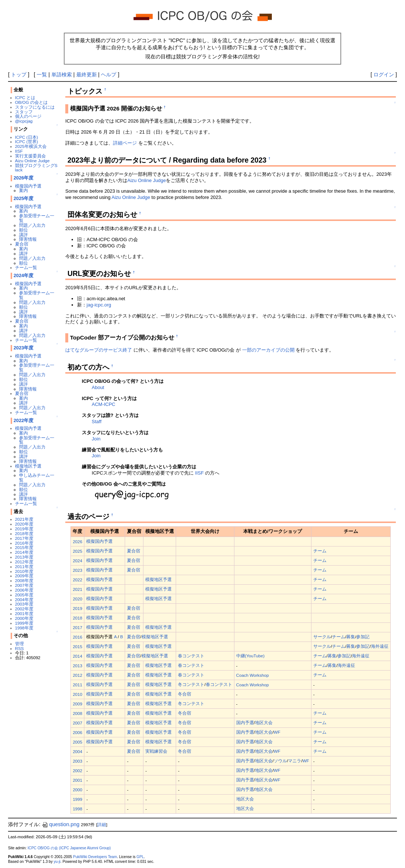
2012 (77, 675)
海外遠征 (380, 646)
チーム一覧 (26, 267)
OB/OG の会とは (31, 102)
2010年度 (24, 571)
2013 (77, 666)
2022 (77, 580)
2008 (77, 713)
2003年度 (24, 604)
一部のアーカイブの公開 (268, 350)
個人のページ (28, 116)
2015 (77, 647)
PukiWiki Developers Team (95, 857)
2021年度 (24, 519)
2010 (77, 694)
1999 (77, 799)
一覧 (42, 75)
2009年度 (24, 576)
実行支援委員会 (30, 156)
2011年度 (24, 566)
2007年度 (24, 585)
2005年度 (24, 595)
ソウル (280, 761)
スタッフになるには (35, 107)
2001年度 (24, 613)
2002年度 (24, 609)
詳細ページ (125, 143)
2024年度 (24, 275)
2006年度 (24, 590)
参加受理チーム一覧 (37, 218)
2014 (77, 656)
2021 (77, 589)
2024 (77, 561)
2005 (77, 742)
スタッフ (24, 112)
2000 (77, 790)
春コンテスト (191, 656)
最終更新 (87, 75)
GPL (140, 857)
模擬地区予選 (28, 466)
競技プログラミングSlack (36, 168)
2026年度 (24, 178)
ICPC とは (25, 97)
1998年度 (24, 628)
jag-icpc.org (99, 305)
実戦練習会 (156, 751)
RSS (19, 648)
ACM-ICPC (103, 404)
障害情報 (28, 239)
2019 (77, 608)
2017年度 (24, 538)
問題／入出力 (32, 225)
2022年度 (24, 420)
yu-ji (57, 862)
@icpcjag (24, 121)
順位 (23, 230)
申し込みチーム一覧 (37, 477)
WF (277, 732)
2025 (77, 551)
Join (96, 439)
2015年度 (24, 547)
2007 (77, 723)
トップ (19, 75)
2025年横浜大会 (31, 146)
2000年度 (24, 618)
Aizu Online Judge (32, 161)
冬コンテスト (191, 684)
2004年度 (24, 600)
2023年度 (24, 348)
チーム (320, 551)
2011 (77, 685)
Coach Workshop (253, 675)
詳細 (102, 825)
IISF (19, 151)
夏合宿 (22, 244)
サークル (322, 637)
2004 (77, 751)
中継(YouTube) (251, 656)
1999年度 (24, 623)
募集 (351, 637)
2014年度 (24, 552)
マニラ (295, 761)
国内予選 (245, 722)
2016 (77, 637)
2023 (77, 570)
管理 (19, 644)
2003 (77, 761)
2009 (77, 704)
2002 (77, 771)
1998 (77, 809)
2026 (77, 542)
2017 (77, 627)
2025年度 (24, 198)
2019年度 (24, 529)
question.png (61, 824)
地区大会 (264, 722)
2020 (77, 599)
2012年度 (24, 562)
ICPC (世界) (27, 141)
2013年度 (24, 557)
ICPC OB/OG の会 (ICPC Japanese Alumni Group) (69, 848)
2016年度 (24, 543)
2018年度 (24, 533)
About (98, 387)
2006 (77, 732)
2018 (77, 618)
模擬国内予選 (28, 186)
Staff (96, 422)
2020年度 (24, 524)
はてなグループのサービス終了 (99, 350)
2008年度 (24, 580)
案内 (23, 190)
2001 (77, 780)
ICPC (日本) (27, 137)
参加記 (363, 637)
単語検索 (62, 75)
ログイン (384, 75)
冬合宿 (185, 694)
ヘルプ (109, 75)
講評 (23, 235)
